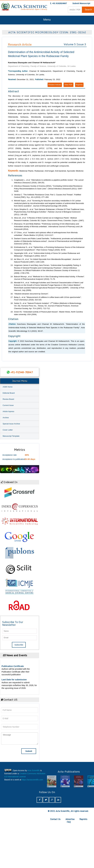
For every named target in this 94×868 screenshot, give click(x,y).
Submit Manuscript (81, 3)
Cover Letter (8, 430)
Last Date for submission (14, 680)
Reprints (79, 85)
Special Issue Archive (11, 424)
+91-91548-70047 (22, 372)
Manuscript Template (11, 436)
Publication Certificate (13, 666)
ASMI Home (8, 387)
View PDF (68, 85)
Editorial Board (9, 393)
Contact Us (55, 819)
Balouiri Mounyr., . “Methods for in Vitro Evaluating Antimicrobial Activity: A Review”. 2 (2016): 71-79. (49, 278)
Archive (6, 418)
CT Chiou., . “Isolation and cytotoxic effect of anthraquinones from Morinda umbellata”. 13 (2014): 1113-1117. (46, 234)
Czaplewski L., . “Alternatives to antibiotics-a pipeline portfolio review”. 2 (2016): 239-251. (49, 181)
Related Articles (55, 85)
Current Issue (8, 405)
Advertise (70, 819)
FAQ (69, 822)
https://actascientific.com (32, 780)
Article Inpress (8, 411)
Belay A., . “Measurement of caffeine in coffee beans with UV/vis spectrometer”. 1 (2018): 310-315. (48, 299)
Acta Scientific (34, 770)
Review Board (8, 399)
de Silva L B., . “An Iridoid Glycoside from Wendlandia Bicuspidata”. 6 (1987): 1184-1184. (47, 261)
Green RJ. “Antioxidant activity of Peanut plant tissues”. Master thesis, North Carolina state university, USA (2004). (48, 313)
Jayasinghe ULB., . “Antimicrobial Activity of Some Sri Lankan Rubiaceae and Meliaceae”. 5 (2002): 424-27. (47, 255)
